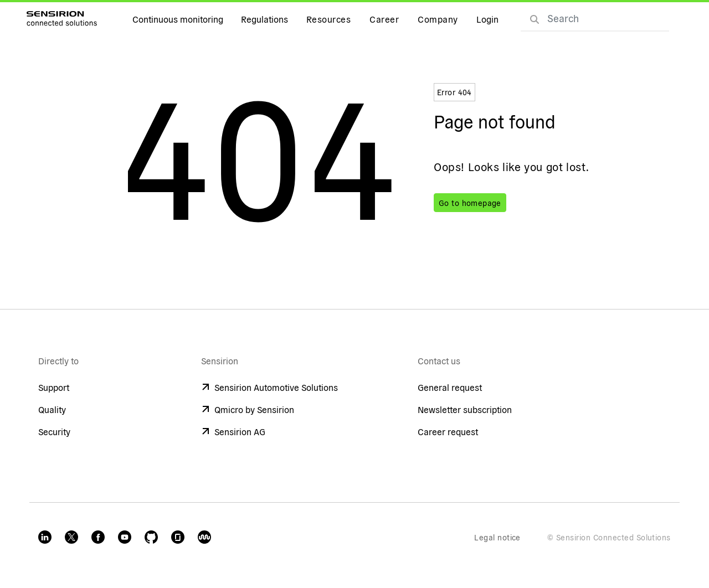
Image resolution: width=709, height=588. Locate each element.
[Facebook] (98, 537)
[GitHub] (151, 537)
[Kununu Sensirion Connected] (204, 537)
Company (438, 19)
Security (54, 431)
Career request (448, 431)
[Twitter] (71, 537)
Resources (328, 19)
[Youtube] (125, 537)
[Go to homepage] (62, 19)
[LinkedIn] (45, 537)
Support (54, 387)
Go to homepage (470, 203)
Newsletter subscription (465, 409)
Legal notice (497, 537)
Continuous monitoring (178, 19)
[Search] (535, 19)
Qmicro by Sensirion (248, 409)
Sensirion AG (233, 431)
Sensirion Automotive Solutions (269, 387)
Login (487, 19)
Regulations (264, 19)
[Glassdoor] (178, 537)
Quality (52, 409)
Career (384, 19)
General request (450, 387)
